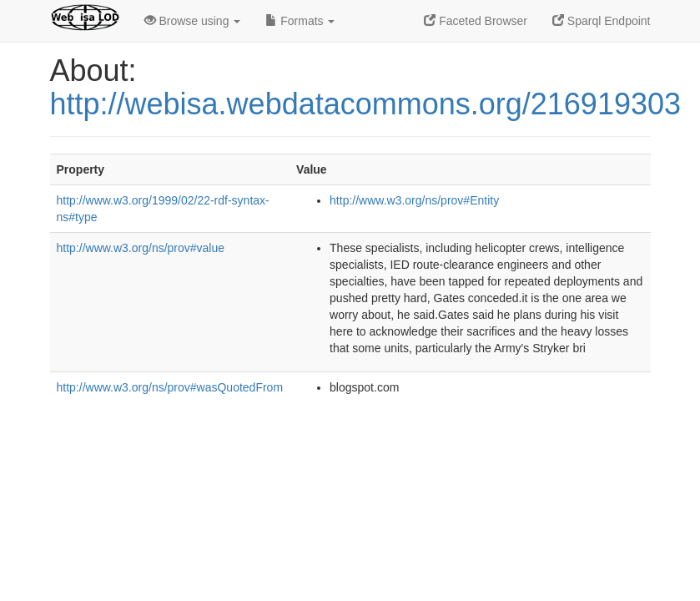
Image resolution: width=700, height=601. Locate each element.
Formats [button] (300, 21)
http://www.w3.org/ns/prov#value (141, 248)
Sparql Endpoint (602, 21)
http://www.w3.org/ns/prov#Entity (414, 200)
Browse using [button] (193, 21)
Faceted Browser (476, 21)
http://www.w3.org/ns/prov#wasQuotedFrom (170, 387)
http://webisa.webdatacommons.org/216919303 (366, 104)
